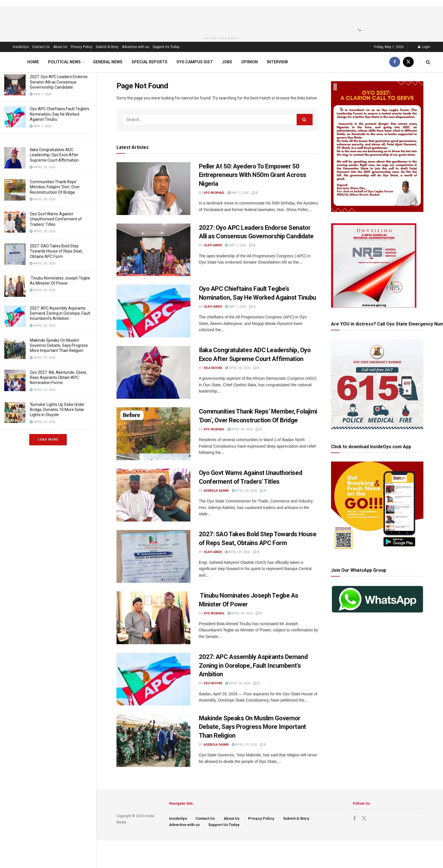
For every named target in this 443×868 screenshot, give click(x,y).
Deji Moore (213, 368)
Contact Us (41, 47)
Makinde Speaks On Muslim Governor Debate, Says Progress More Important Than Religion (59, 345)
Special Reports (149, 62)
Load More (48, 440)
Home (33, 62)
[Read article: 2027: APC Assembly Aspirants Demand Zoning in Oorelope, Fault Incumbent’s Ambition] (153, 679)
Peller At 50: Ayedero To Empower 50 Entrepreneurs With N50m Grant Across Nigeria (253, 175)
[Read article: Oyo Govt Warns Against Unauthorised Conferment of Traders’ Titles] (153, 495)
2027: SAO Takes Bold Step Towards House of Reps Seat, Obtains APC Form (56, 251)
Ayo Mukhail (214, 193)
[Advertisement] (220, 19)
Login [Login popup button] (424, 47)
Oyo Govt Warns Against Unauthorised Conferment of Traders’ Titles (56, 219)
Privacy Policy (82, 47)
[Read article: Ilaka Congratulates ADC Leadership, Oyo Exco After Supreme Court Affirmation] (153, 372)
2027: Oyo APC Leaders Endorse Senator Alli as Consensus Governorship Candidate (59, 82)
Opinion (249, 62)
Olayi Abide (213, 245)
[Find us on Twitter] (408, 62)
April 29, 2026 (244, 745)
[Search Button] (428, 62)
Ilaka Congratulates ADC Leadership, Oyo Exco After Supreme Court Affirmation (54, 155)
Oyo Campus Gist (195, 62)
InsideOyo (21, 47)
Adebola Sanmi (216, 491)
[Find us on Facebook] (395, 62)
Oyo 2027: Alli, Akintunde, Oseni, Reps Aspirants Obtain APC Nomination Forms (58, 377)
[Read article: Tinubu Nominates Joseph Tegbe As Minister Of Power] (153, 618)
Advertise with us (136, 47)
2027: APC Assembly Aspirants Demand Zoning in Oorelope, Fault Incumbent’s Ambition (60, 313)
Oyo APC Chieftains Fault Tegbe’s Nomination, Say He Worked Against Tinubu (60, 114)
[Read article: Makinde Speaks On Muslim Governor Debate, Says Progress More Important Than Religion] (153, 740)
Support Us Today (166, 47)
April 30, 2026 (238, 368)
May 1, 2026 (238, 193)
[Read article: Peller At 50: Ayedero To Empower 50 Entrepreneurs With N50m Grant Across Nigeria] (153, 189)
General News (108, 62)
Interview (277, 62)
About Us (60, 47)
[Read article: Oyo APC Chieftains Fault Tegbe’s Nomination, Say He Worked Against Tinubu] (153, 311)
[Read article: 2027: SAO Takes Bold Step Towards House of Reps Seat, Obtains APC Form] (153, 556)
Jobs (227, 62)
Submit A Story (107, 47)
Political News (64, 62)
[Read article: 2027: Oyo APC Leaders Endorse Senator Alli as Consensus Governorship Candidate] (153, 250)
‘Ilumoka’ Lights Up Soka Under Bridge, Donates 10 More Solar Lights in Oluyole (57, 410)
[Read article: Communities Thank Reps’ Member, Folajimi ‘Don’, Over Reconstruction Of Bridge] (153, 434)
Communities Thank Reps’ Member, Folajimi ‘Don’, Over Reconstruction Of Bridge (55, 187)
